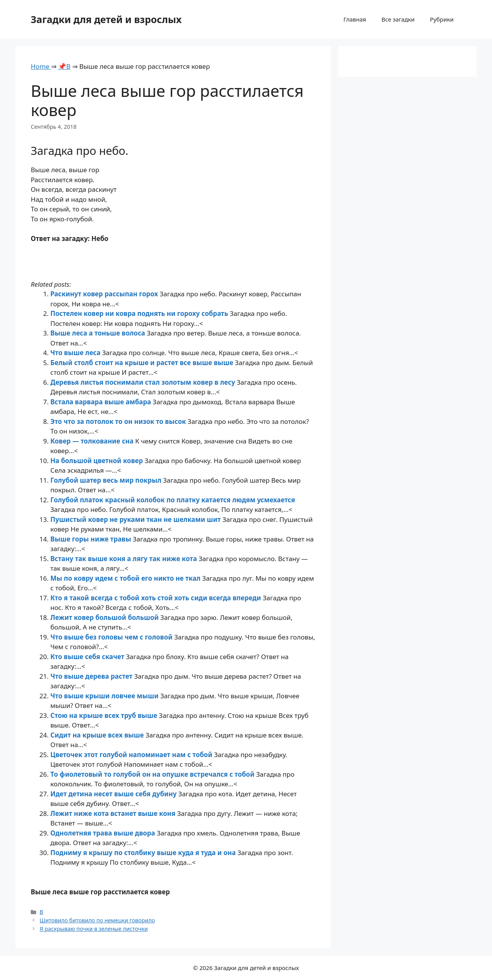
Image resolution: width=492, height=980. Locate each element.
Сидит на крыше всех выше (98, 735)
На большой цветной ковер (97, 461)
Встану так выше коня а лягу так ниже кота (125, 559)
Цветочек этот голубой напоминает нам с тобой (132, 755)
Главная (355, 19)
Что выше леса (76, 353)
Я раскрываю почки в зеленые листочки (94, 929)
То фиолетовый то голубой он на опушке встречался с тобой (153, 774)
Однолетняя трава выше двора (104, 833)
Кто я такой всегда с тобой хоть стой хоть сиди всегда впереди (157, 598)
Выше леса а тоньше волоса (99, 333)
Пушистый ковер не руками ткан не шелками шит (136, 519)
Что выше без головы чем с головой (112, 637)
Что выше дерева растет (92, 676)
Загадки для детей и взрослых (106, 19)
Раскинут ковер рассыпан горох (105, 294)
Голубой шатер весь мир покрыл (107, 480)
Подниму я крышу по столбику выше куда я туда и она (144, 853)
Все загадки (398, 19)
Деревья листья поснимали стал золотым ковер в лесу (144, 382)
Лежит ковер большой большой (105, 617)
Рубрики (442, 19)
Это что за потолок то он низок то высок (119, 421)
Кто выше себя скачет (88, 657)
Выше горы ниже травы (91, 539)
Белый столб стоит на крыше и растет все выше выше (143, 363)
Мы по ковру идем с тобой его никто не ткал (126, 578)
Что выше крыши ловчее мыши (105, 696)
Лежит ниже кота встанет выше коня (114, 813)
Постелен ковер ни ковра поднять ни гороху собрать (140, 313)
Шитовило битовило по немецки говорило (97, 920)
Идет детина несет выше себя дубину (114, 794)
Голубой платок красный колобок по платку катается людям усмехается (173, 500)
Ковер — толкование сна (93, 441)
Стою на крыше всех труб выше (105, 715)
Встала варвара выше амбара (101, 402)
